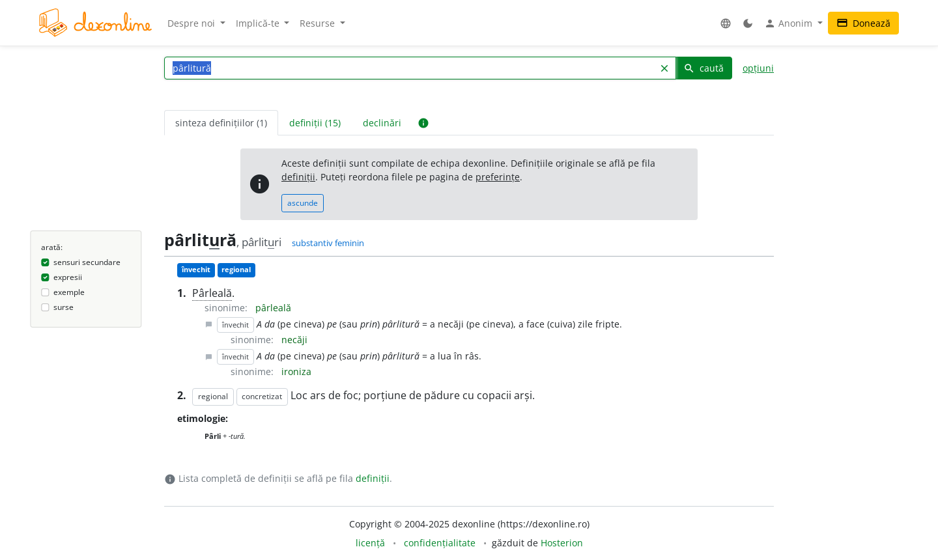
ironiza (296, 371)
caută (703, 68)
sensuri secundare (87, 262)
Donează (863, 23)
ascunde (303, 203)
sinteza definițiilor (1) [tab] (221, 123)
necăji (294, 340)
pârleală (273, 308)
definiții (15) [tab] (315, 123)
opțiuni (758, 68)
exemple (69, 292)
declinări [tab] (382, 123)
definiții (298, 177)
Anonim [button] (789, 23)
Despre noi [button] (192, 23)
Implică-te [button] (259, 23)
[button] (726, 23)
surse (64, 307)
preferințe (498, 177)
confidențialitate (440, 543)
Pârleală (212, 293)
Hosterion (562, 543)
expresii (68, 277)
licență (370, 543)
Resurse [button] (319, 23)
